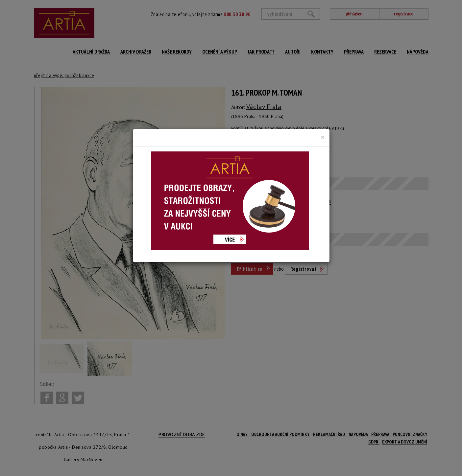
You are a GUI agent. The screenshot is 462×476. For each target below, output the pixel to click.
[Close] (323, 137)
